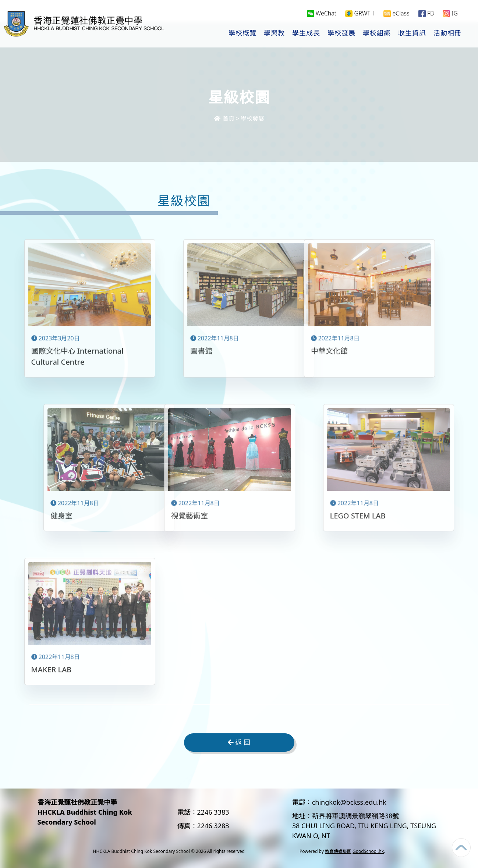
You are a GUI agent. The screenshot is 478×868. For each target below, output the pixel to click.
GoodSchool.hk (368, 851)
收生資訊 (412, 33)
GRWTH (360, 13)
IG (450, 13)
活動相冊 (447, 33)
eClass (396, 13)
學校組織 (377, 33)
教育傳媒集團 (338, 851)
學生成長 (306, 33)
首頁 (224, 118)
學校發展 (341, 33)
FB (426, 13)
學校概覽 (242, 33)
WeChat (322, 13)
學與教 (274, 33)
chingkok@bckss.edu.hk (349, 802)
